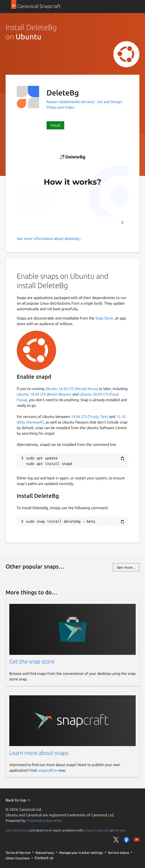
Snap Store (104, 318)
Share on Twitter (116, 840)
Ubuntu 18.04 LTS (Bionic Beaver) (44, 394)
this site (120, 830)
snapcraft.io (48, 770)
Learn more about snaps (39, 753)
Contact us (44, 858)
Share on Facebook (126, 840)
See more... (126, 567)
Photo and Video (60, 107)
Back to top (18, 800)
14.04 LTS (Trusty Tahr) (90, 417)
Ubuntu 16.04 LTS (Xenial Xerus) (72, 389)
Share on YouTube (137, 840)
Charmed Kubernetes (44, 821)
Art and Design (110, 102)
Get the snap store (32, 661)
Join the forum (16, 830)
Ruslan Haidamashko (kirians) (71, 102)
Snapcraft (102, 830)
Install (55, 125)
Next (122, 222)
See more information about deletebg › (49, 239)
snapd (89, 830)
